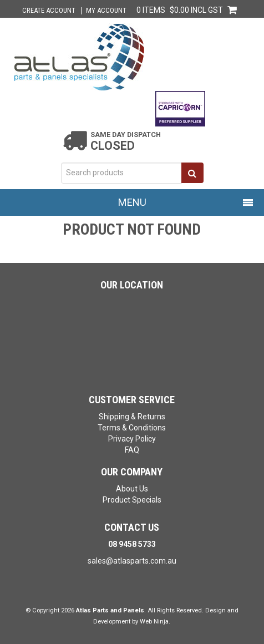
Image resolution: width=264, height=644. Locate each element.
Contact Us (132, 527)
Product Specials (132, 500)
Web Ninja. (155, 622)
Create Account (49, 11)
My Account (106, 11)
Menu (132, 202)
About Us (132, 489)
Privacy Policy (132, 439)
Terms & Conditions (132, 428)
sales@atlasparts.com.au (132, 561)
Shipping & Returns (132, 417)
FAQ (132, 450)
